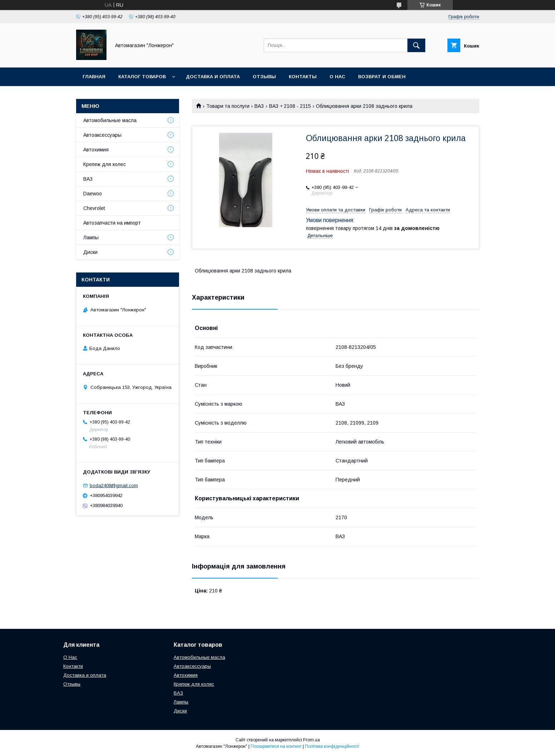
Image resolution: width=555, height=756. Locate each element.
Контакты (303, 77)
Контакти (73, 666)
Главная (94, 77)
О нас (337, 77)
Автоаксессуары (102, 135)
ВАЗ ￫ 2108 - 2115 (290, 106)
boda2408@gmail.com (114, 485)
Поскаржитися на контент (276, 746)
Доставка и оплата (213, 77)
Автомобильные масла (110, 120)
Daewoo (93, 194)
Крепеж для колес (105, 164)
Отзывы (264, 77)
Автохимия (96, 150)
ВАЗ (259, 106)
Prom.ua (311, 740)
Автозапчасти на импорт (112, 223)
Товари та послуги (228, 106)
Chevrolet (94, 208)
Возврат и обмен (382, 77)
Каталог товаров (142, 77)
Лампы (91, 237)
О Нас (70, 657)
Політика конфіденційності (332, 746)
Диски (90, 252)
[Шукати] (416, 45)
